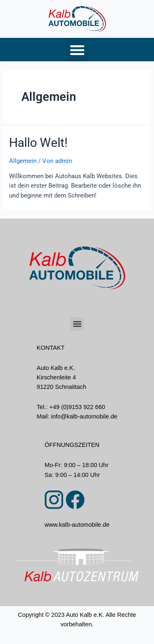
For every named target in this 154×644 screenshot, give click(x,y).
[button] (77, 50)
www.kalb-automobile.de (77, 525)
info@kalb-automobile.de (84, 416)
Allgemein (23, 161)
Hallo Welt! (38, 143)
